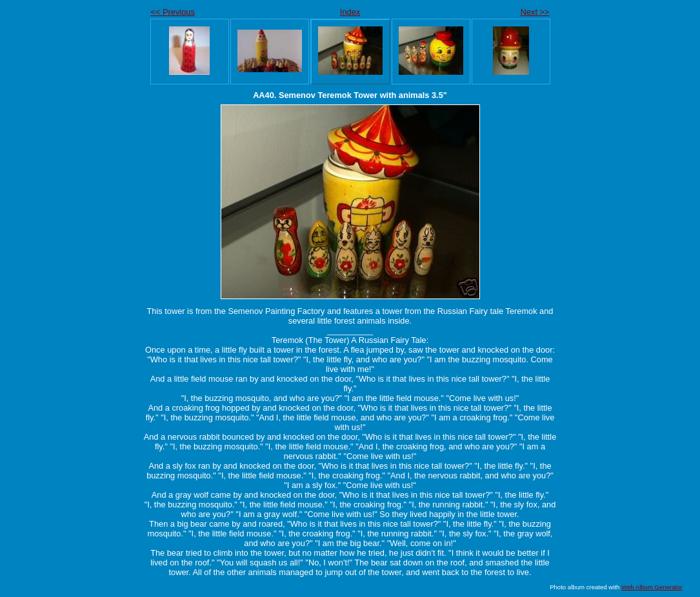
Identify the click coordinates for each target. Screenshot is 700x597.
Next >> (535, 12)
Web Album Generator (652, 587)
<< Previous (173, 12)
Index (350, 12)
